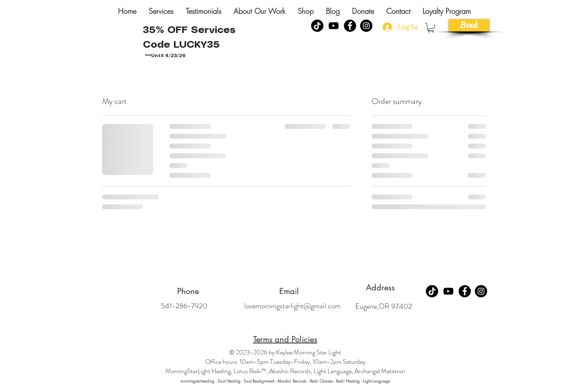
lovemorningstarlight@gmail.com (292, 306)
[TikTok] (432, 291)
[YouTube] (334, 26)
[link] (431, 28)
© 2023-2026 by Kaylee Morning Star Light (285, 352)
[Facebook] (350, 26)
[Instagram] (366, 26)
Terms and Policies (285, 339)
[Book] (469, 25)
